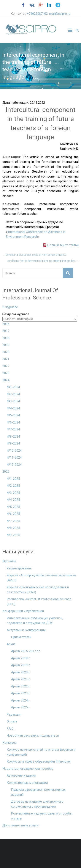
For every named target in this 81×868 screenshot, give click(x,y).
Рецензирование (19, 568)
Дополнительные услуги (20, 825)
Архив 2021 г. (21, 679)
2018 (6, 338)
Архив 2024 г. (21, 700)
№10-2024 (14, 451)
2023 (6, 373)
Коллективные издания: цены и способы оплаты (42, 816)
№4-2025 (13, 500)
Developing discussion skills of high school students (34, 255)
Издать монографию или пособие (28, 769)
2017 (6, 331)
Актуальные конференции (26, 630)
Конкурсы (10, 743)
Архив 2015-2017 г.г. (26, 651)
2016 (6, 324)
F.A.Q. (10, 729)
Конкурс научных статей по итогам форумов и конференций (41, 752)
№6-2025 (13, 514)
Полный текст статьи (61, 245)
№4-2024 (13, 408)
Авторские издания (21, 776)
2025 (6, 472)
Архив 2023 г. (21, 693)
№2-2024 (13, 394)
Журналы (9, 561)
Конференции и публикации (23, 611)
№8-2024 (13, 436)
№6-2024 (13, 422)
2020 (6, 352)
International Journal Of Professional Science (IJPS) (39, 602)
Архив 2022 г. (21, 686)
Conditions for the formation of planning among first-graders (43, 261)
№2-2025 (13, 486)
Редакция (14, 714)
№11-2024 (14, 457)
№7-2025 (13, 521)
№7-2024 (13, 429)
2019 (6, 345)
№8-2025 (13, 528)
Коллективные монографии (27, 783)
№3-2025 (13, 493)
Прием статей (21, 637)
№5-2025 (13, 507)
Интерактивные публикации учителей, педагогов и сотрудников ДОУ (35, 621)
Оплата (12, 721)
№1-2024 (13, 387)
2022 (6, 366)
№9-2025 (13, 535)
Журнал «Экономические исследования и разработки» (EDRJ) (38, 590)
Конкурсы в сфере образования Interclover (39, 761)
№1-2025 (13, 479)
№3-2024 (13, 401)
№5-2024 (13, 415)
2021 (6, 359)
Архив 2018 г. (21, 658)
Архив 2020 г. (21, 672)
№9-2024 (13, 443)
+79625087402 (37, 14)
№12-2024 (14, 465)
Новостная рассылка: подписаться (33, 735)
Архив (11, 644)
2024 (6, 380)
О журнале (10, 307)
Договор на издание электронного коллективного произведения (37, 804)
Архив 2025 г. (21, 707)
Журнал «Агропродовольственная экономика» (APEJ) (41, 578)
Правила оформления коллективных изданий (38, 792)
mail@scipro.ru (60, 14)
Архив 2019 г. (21, 665)
